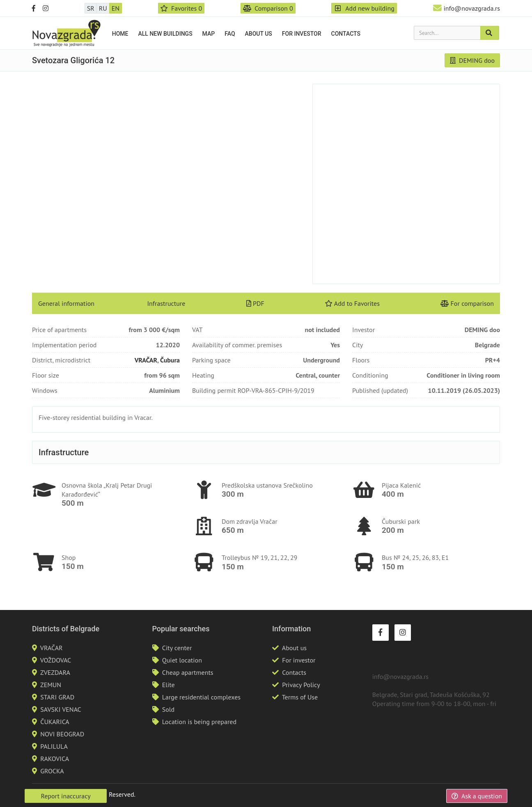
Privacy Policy (301, 685)
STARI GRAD (57, 697)
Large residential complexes (201, 697)
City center (177, 648)
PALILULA (54, 746)
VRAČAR (146, 360)
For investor (302, 34)
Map (209, 34)
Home (120, 34)
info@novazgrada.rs (472, 8)
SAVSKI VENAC (61, 709)
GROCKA (52, 771)
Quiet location (182, 660)
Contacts (346, 34)
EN (116, 8)
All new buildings (165, 34)
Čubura (170, 360)
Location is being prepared (199, 722)
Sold (168, 709)
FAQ (230, 34)
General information (66, 303)
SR (91, 8)
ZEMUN (51, 685)
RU (103, 8)
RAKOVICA (55, 759)
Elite (169, 685)
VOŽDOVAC (56, 660)
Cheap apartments (188, 672)
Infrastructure (166, 303)
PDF (255, 303)
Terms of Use (300, 697)
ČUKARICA (55, 722)
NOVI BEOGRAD (62, 734)
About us (259, 34)
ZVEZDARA (55, 672)
